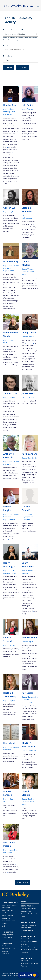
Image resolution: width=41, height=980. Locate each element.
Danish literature (27, 462)
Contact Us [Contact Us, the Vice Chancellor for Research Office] (5, 954)
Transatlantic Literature (10, 859)
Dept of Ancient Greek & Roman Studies (28, 272)
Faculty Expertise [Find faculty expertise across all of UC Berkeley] (7, 935)
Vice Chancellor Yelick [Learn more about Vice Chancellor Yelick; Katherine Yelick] (9, 946)
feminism (32, 346)
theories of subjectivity (29, 227)
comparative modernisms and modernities (9, 158)
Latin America (7, 649)
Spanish (6, 476)
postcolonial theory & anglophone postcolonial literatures (29, 359)
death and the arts (27, 480)
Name (6, 45)
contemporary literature (11, 867)
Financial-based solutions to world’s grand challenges (30, 590)
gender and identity (28, 719)
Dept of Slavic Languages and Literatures (9, 112)
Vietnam (31, 716)
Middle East (30, 224)
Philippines (25, 808)
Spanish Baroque (13, 478)
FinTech (24, 600)
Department (8, 56)
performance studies (10, 598)
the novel (6, 274)
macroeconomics (27, 582)
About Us (5, 951)
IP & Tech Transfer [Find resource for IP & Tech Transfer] (27, 930)
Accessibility (11, 976)
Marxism (6, 218)
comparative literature (10, 468)
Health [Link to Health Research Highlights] (4, 926)
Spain (11, 861)
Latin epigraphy (33, 288)
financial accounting (28, 598)
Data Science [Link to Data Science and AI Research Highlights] (6, 913)
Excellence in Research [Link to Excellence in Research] (9, 905)
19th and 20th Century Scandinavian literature (29, 464)
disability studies (27, 653)
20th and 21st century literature (11, 226)
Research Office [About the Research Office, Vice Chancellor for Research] (8, 943)
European (12, 134)
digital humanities (9, 869)
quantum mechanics (28, 767)
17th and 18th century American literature (11, 406)
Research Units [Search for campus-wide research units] (7, 937)
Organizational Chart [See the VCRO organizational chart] (9, 948)
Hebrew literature (9, 753)
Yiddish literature (9, 756)
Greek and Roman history (29, 278)
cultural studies (8, 221)
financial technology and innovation (28, 606)
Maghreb (31, 235)
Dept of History (28, 397)
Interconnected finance (29, 585)
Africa (24, 706)
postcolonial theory (9, 215)
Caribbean (15, 649)
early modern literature (10, 473)
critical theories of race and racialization (10, 354)
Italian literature (8, 136)
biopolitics (7, 362)
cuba (14, 651)
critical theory (14, 218)
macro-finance (26, 579)
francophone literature (29, 711)
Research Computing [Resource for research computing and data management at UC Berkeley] (28, 947)
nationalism (30, 343)
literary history (8, 152)
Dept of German (28, 109)
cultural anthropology (28, 222)
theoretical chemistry (28, 754)
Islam (23, 224)
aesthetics (13, 470)
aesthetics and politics (29, 123)
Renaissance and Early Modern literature (29, 664)
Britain (24, 401)
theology (6, 523)
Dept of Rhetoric (28, 337)
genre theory (13, 150)
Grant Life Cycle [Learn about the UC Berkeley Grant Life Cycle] (26, 911)
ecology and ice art (28, 483)
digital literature (8, 856)
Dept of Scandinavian (30, 458)
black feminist (8, 587)
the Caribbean (26, 708)
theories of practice (9, 303)
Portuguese (13, 476)
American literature (9, 704)
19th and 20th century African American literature (10, 579)
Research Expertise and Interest (16, 30)
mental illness (26, 237)
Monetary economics (28, 577)
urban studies (8, 181)
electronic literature (9, 864)
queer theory (12, 759)
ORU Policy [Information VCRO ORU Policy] (25, 961)
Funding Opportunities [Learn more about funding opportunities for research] (29, 909)
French (12, 280)
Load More (23, 882)
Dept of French (9, 271)
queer (15, 587)
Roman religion (26, 281)
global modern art (9, 805)
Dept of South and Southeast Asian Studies (29, 802)
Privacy (4, 976)
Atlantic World (7, 651)
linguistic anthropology (10, 301)
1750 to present (31, 404)
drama (30, 651)
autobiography (8, 712)
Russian (6, 134)
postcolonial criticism (28, 230)
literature (6, 470)
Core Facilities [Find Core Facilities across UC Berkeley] (26, 939)
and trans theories (9, 590)
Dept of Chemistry (29, 751)
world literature (27, 340)
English (5, 401)
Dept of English (9, 212)
